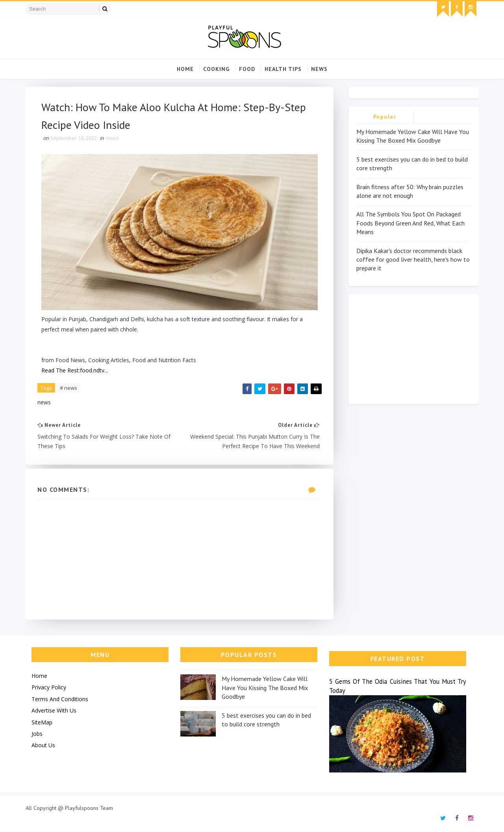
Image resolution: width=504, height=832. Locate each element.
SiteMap (42, 722)
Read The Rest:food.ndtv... (75, 370)
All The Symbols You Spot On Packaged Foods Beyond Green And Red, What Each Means (410, 223)
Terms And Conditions (60, 699)
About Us (43, 745)
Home (185, 69)
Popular (385, 117)
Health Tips (283, 69)
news (319, 69)
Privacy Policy (49, 687)
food (247, 69)
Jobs (37, 734)
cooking (216, 69)
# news (69, 388)
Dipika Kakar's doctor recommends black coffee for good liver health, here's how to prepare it (413, 260)
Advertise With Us (54, 710)
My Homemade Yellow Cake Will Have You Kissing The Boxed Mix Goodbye (265, 688)
